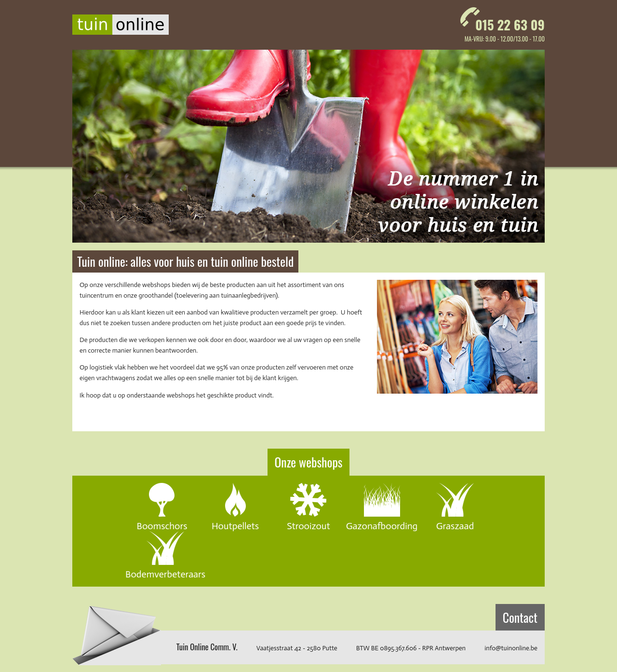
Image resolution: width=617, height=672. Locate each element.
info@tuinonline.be (511, 648)
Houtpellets (235, 526)
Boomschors (162, 526)
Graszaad (455, 526)
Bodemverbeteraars (165, 574)
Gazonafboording (382, 526)
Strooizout (308, 526)
